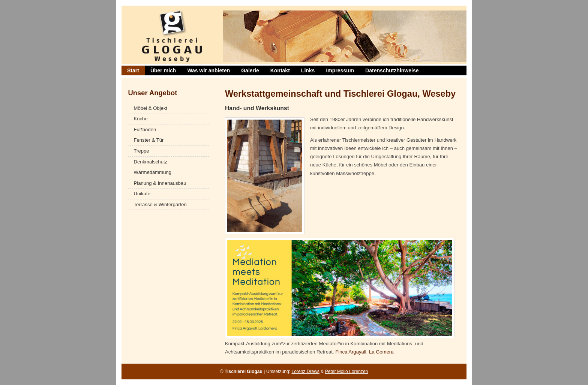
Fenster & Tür (149, 140)
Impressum (340, 70)
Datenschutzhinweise (392, 70)
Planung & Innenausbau (160, 183)
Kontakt (280, 70)
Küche (141, 119)
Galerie (250, 70)
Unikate (142, 194)
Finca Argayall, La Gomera (364, 352)
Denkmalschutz (151, 162)
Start (133, 70)
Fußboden (145, 130)
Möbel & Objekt (151, 108)
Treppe (142, 151)
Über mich (163, 70)
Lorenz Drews (305, 372)
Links (308, 70)
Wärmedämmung (153, 172)
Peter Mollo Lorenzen (347, 372)
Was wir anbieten (208, 70)
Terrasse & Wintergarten (160, 204)
